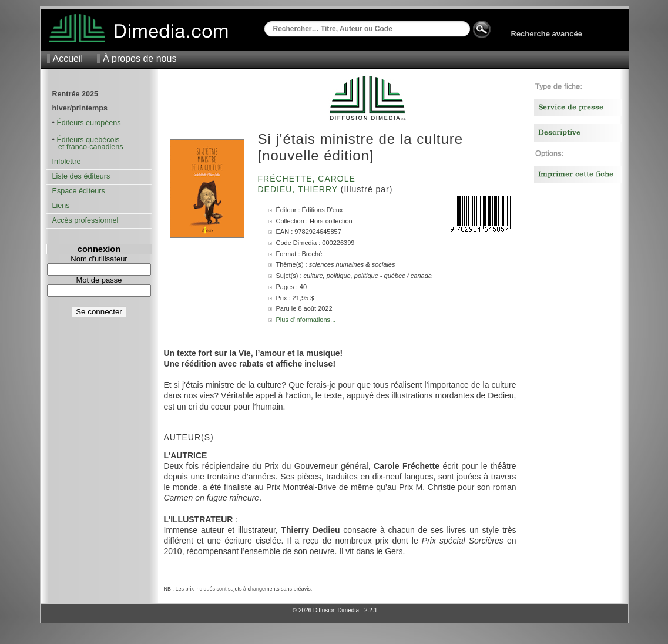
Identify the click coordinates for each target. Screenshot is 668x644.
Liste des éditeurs (81, 176)
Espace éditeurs (79, 191)
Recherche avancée (547, 34)
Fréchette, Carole (308, 179)
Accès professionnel (85, 220)
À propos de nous (140, 58)
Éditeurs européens (88, 123)
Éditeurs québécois (88, 140)
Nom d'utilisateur (99, 259)
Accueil (68, 58)
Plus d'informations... (306, 320)
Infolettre (67, 162)
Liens (61, 206)
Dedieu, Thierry (299, 189)
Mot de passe (99, 280)
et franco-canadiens (88, 147)
